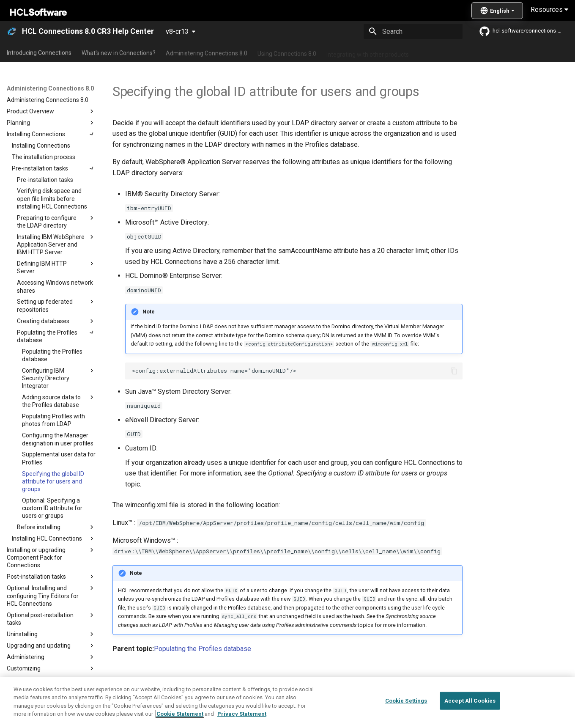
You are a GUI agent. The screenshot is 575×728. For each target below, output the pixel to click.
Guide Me (431, 52)
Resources (549, 10)
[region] (287, 702)
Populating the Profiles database (203, 649)
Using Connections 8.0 (287, 52)
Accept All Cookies (470, 701)
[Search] (413, 31)
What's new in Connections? (119, 52)
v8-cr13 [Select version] (177, 32)
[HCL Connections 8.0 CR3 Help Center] (12, 31)
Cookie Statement (180, 714)
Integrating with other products (368, 52)
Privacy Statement (242, 714)
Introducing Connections (39, 52)
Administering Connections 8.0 (207, 52)
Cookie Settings (406, 701)
